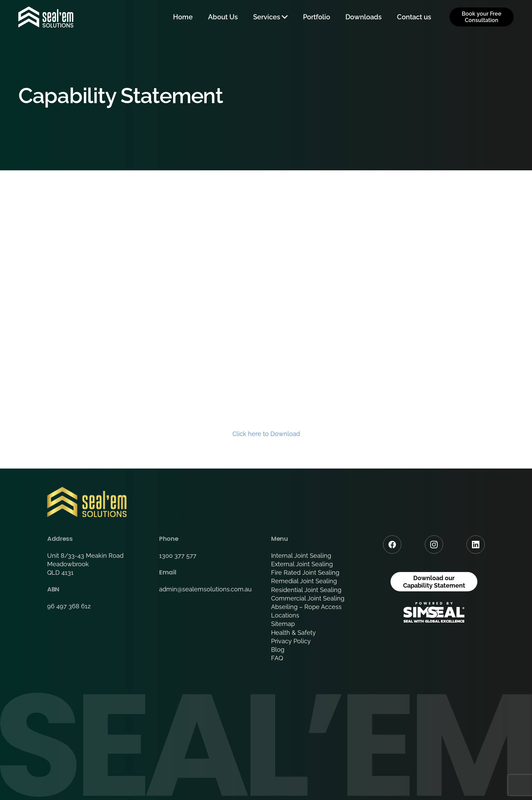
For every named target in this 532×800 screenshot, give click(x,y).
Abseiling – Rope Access (306, 607)
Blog (278, 650)
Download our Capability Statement (434, 582)
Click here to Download (266, 434)
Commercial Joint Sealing (308, 598)
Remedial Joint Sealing (304, 581)
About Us (223, 17)
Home (183, 17)
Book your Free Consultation (482, 17)
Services (267, 17)
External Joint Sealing (302, 564)
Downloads (364, 17)
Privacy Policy (291, 641)
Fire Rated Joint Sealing (305, 573)
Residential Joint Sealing (306, 590)
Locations (285, 615)
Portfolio (317, 17)
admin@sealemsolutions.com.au (205, 589)
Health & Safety (293, 633)
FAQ (277, 658)
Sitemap (283, 624)
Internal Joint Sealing (301, 556)
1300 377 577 (178, 556)
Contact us (414, 17)
